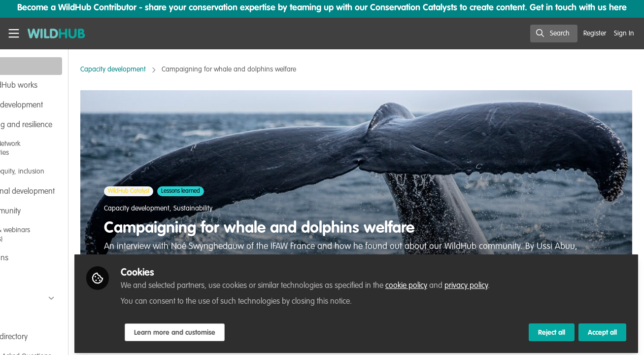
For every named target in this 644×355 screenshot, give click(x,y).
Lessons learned (234, 191)
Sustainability (247, 209)
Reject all (552, 329)
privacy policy (524, 282)
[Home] (52, 34)
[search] (554, 34)
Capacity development (167, 70)
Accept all (602, 329)
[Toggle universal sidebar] (14, 34)
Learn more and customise (232, 329)
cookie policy (464, 282)
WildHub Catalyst (182, 191)
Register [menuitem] (595, 34)
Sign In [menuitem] (624, 34)
